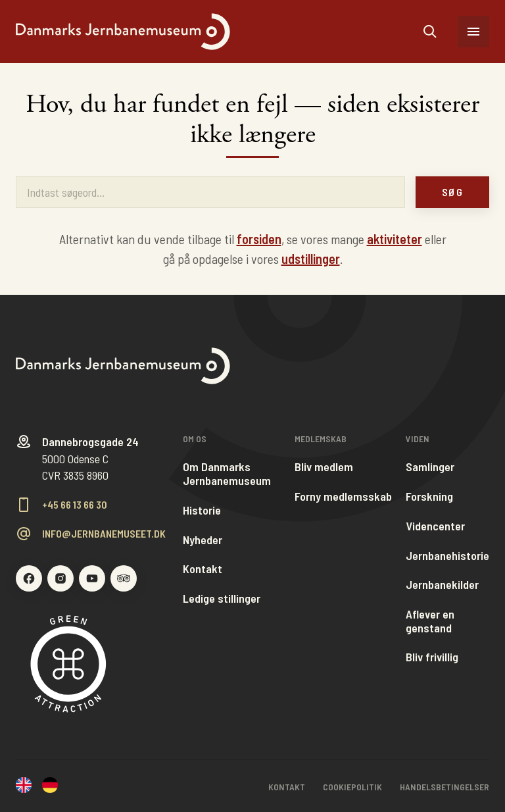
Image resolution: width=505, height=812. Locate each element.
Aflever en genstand (430, 621)
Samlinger (430, 467)
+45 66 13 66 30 (75, 505)
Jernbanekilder (442, 585)
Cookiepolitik (352, 787)
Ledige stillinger (222, 598)
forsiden (259, 239)
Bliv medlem (324, 467)
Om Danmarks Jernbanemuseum (227, 473)
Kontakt (203, 569)
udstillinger (311, 259)
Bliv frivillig (432, 657)
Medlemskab (321, 439)
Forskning (429, 496)
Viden (418, 439)
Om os (195, 439)
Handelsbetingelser (445, 787)
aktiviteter (395, 239)
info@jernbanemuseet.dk (104, 534)
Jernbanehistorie (447, 556)
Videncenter (435, 526)
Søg (452, 192)
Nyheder (203, 540)
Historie (202, 510)
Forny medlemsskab (343, 496)
